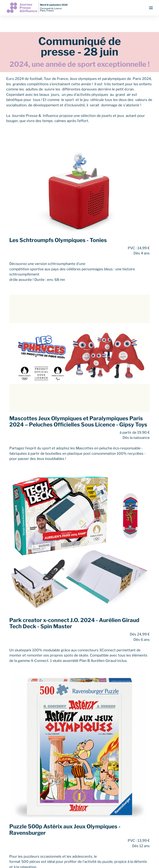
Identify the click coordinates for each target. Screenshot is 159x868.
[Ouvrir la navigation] (151, 8)
